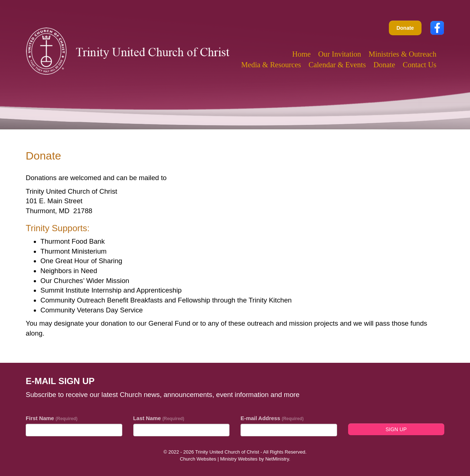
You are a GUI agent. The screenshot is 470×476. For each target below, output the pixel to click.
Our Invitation (340, 54)
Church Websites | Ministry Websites (219, 459)
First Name (52, 418)
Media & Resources (271, 65)
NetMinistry (277, 459)
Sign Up (396, 429)
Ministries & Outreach (403, 54)
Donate (405, 28)
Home (301, 54)
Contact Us (420, 65)
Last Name (159, 418)
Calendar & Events (337, 65)
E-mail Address (272, 418)
